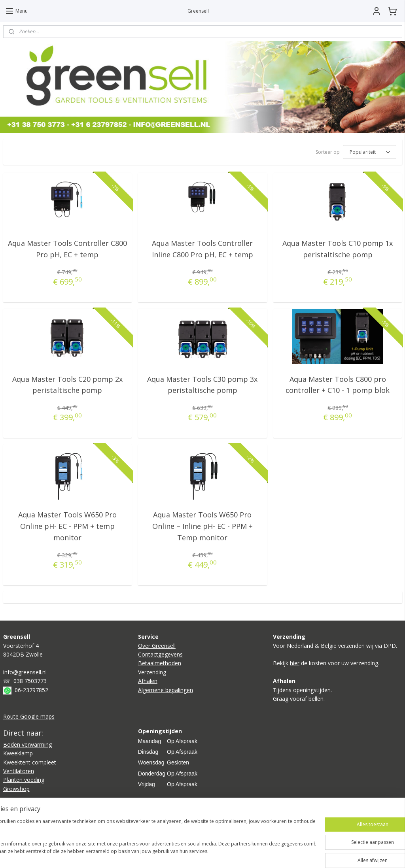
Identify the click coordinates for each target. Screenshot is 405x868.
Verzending (152, 672)
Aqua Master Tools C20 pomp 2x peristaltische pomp (67, 384)
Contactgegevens (160, 654)
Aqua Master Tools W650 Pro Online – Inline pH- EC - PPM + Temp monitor (202, 526)
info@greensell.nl (25, 672)
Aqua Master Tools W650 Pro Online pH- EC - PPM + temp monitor (67, 526)
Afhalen (148, 681)
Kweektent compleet (30, 762)
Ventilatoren (19, 771)
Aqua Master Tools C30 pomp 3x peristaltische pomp (202, 384)
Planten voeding (24, 780)
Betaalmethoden (160, 663)
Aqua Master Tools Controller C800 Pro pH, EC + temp (67, 249)
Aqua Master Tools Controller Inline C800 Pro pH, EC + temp (202, 249)
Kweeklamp (18, 753)
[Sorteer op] (370, 152)
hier (295, 663)
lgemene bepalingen (167, 690)
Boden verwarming (27, 744)
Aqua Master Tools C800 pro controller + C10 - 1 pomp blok (338, 384)
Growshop (16, 789)
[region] (150, 841)
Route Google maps (29, 716)
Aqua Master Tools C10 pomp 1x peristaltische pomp (338, 249)
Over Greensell (157, 646)
